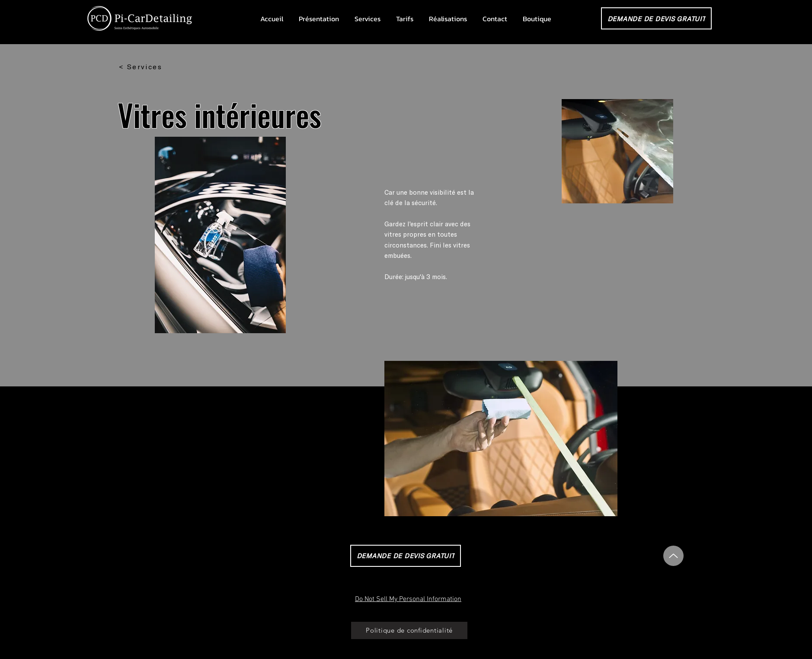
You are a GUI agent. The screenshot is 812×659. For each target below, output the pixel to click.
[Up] (673, 556)
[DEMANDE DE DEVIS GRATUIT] (656, 18)
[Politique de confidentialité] (409, 630)
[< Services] (141, 67)
